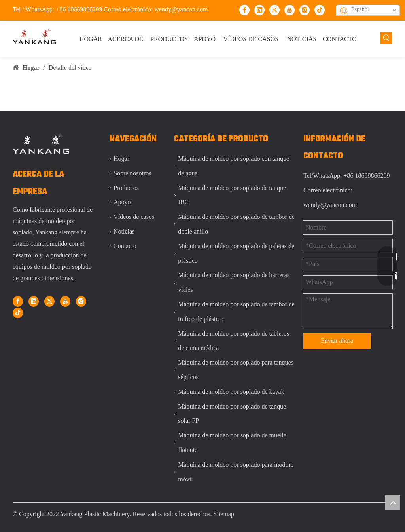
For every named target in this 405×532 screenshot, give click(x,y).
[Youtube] (290, 10)
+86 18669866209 (80, 9)
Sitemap (224, 514)
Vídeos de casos (134, 217)
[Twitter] (274, 10)
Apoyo (122, 202)
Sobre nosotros (132, 173)
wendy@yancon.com (181, 9)
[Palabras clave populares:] (386, 38)
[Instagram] (305, 10)
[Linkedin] (259, 10)
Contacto (125, 246)
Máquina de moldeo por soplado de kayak (231, 392)
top (393, 502)
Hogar (121, 159)
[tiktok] (320, 10)
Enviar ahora (337, 341)
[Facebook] (244, 10)
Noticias (124, 231)
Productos (126, 188)
